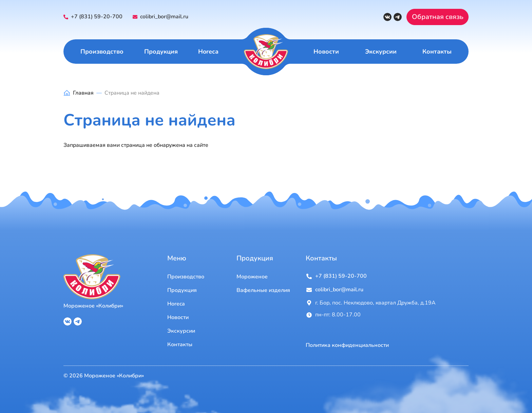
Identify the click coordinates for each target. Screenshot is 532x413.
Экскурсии (381, 52)
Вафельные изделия (263, 290)
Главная (83, 93)
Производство (102, 52)
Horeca (208, 52)
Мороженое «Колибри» (93, 306)
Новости (326, 52)
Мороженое (252, 277)
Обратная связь (438, 17)
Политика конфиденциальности (347, 345)
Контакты (437, 52)
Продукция (161, 52)
